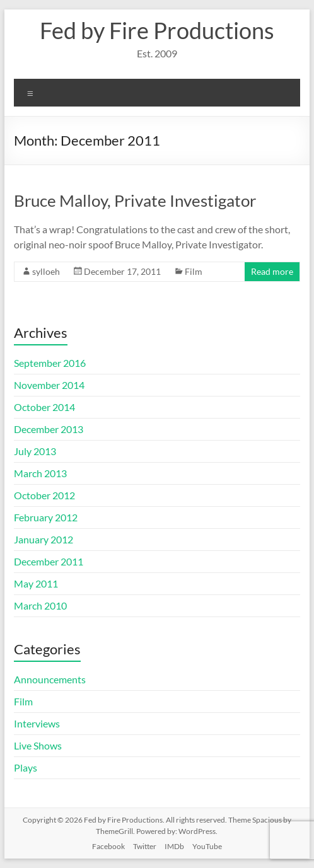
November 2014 (49, 385)
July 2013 (35, 451)
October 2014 (44, 407)
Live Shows (38, 745)
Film (194, 271)
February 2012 (46, 517)
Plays (26, 767)
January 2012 (44, 539)
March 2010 (40, 605)
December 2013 (49, 429)
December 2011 (49, 561)
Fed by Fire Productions (157, 30)
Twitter (145, 846)
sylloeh (46, 271)
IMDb (174, 846)
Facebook (108, 846)
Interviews (37, 723)
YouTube (207, 846)
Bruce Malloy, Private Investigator (135, 200)
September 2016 (50, 363)
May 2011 (36, 583)
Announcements (50, 679)
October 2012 (44, 495)
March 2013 (40, 473)
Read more (272, 271)
